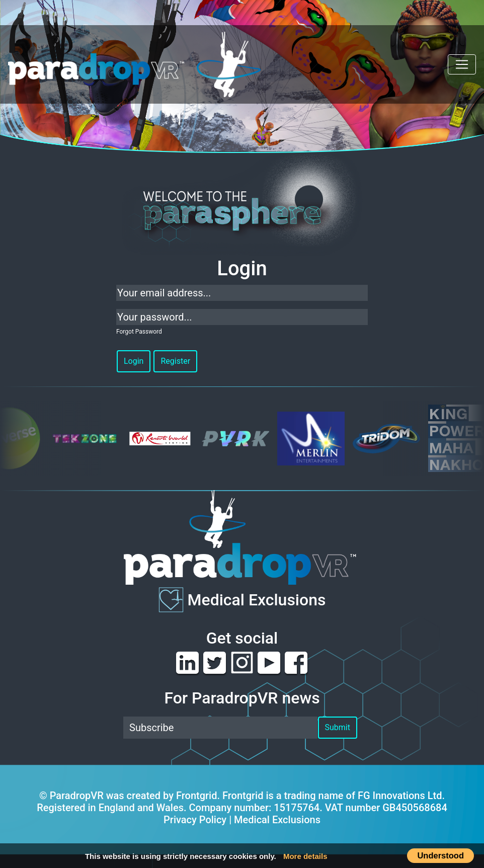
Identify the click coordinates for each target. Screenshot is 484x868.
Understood (440, 855)
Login (134, 361)
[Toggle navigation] (462, 64)
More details (305, 856)
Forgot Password (139, 332)
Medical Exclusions (257, 599)
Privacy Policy (195, 820)
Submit (338, 727)
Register (175, 361)
